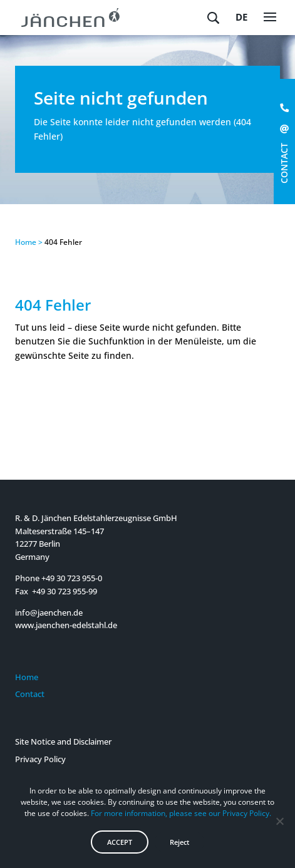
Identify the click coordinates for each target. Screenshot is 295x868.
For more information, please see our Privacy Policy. (181, 813)
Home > (29, 242)
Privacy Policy (40, 759)
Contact (30, 694)
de (241, 17)
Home (27, 677)
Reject (179, 842)
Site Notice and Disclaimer (63, 741)
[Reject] (279, 821)
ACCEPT (120, 842)
